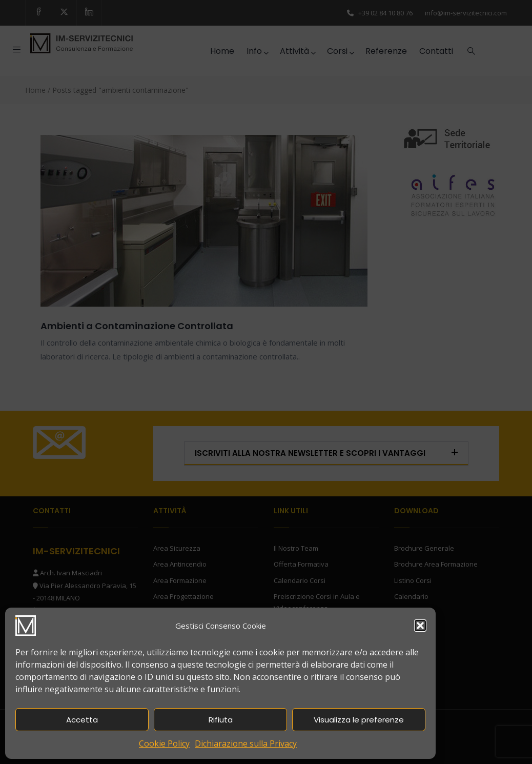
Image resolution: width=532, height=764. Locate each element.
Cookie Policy (164, 743)
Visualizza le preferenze (359, 720)
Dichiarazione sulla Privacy (246, 743)
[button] (420, 626)
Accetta (82, 720)
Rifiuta (221, 720)
